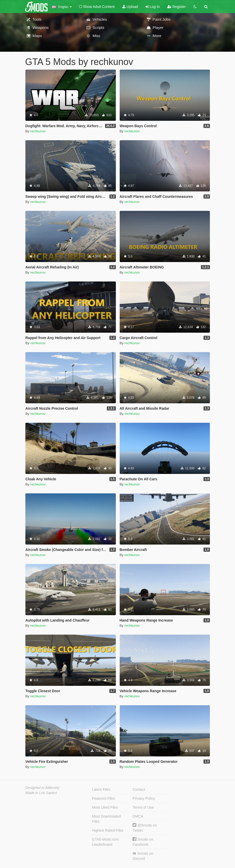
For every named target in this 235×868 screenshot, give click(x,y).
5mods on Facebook (143, 842)
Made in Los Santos (41, 793)
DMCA (138, 816)
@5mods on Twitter (145, 828)
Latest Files (101, 789)
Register (177, 7)
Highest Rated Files (108, 830)
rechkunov (38, 131)
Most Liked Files (105, 807)
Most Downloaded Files (106, 819)
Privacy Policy (144, 798)
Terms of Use (143, 807)
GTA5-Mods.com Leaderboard (105, 842)
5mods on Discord (143, 856)
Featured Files (103, 798)
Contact (139, 789)
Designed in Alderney (42, 788)
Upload (130, 7)
